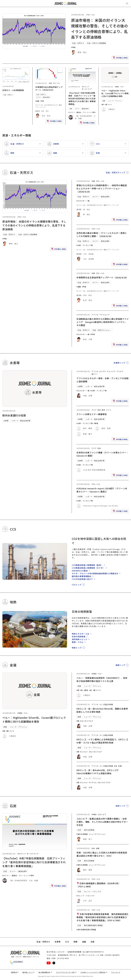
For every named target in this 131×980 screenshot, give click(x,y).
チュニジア (111, 371)
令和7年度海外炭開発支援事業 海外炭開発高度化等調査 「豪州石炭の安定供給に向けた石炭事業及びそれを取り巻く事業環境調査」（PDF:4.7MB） (103, 917)
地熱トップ (77, 648)
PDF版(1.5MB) (88, 123)
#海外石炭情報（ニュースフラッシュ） (91, 834)
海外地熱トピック (80, 639)
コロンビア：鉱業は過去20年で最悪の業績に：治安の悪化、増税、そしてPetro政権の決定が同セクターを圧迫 (102, 822)
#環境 (96, 423)
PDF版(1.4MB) (121, 58)
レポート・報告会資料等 (21, 421)
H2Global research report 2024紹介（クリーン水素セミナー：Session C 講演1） (102, 490)
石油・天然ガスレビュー (102, 330)
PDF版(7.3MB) (54, 122)
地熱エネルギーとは (81, 634)
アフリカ (95, 315)
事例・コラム (78, 642)
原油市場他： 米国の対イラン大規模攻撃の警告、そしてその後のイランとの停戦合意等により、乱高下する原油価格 (34, 225)
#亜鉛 (86, 690)
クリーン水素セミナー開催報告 (92, 414)
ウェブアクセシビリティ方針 (66, 972)
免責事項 (15, 972)
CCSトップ (77, 585)
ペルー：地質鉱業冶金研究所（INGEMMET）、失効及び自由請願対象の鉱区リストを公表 (102, 679)
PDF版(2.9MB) (121, 401)
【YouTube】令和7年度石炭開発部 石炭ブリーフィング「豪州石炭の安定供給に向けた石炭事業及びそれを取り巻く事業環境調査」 (82, 98)
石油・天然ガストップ (115, 172)
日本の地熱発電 (79, 636)
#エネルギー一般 (83, 201)
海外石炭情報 (89, 830)
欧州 (103, 410)
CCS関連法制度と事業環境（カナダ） (88, 568)
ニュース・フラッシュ (115, 101)
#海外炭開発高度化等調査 (86, 930)
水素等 (6, 421)
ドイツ (109, 410)
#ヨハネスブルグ (87, 721)
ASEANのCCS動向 (80, 571)
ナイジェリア (104, 315)
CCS (67, 942)
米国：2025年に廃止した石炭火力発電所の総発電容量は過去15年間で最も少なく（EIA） (102, 854)
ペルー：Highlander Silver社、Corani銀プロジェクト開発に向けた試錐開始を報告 (115, 93)
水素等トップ (119, 363)
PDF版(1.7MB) (121, 512)
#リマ (110, 104)
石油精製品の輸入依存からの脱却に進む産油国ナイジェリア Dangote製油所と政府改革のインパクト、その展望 (103, 322)
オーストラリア (87, 89)
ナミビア (120, 371)
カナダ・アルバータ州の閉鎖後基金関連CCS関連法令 (95, 573)
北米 (116, 766)
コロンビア (102, 814)
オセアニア (85, 87)
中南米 (117, 87)
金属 (104, 101)
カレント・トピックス (92, 891)
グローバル (90, 15)
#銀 (106, 104)
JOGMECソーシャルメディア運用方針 (94, 972)
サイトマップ (116, 972)
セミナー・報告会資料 (43, 97)
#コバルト (84, 752)
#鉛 (81, 690)
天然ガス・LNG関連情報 (13, 90)
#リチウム (93, 782)
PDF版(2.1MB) (121, 476)
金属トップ (120, 665)
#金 (90, 690)
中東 (50, 83)
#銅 (103, 104)
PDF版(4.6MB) (121, 440)
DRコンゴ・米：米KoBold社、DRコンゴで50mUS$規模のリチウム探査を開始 (98, 772)
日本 (99, 410)
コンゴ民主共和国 (106, 704)
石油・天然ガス (78, 43)
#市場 (73, 47)
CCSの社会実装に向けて (82, 579)
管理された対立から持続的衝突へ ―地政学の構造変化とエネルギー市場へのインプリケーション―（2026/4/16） (102, 188)
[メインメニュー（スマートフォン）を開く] (127, 3)
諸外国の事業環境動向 (81, 576)
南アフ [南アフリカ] (94, 374)
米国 (120, 766)
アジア (94, 410)
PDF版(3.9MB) (121, 265)
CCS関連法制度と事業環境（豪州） (87, 565)
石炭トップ (120, 806)
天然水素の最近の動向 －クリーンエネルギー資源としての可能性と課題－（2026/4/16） (102, 235)
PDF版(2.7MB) (121, 345)
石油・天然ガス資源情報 (96, 43)
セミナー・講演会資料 (82, 109)
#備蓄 (37, 101)
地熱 (75, 942)
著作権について (29, 972)
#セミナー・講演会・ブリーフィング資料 (82, 112)
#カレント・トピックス (85, 896)
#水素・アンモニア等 (85, 245)
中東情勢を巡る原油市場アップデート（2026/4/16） (49, 88)
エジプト (103, 371)
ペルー (122, 87)
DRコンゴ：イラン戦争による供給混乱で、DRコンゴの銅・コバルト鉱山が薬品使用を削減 (102, 741)
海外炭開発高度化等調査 (93, 925)
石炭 (71, 109)
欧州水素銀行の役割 (14, 415)
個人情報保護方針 (45, 972)
